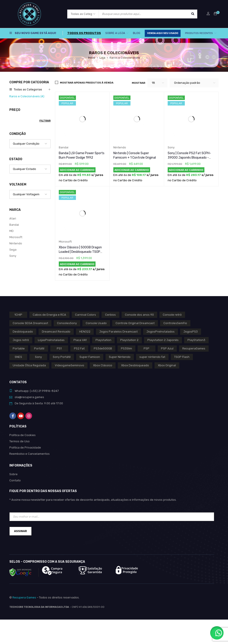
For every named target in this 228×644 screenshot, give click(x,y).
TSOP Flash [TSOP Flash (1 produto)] (182, 357)
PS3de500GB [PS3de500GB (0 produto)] (103, 348)
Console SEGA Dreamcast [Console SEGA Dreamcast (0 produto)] (30, 323)
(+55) (34, 391)
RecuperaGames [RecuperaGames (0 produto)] (194, 348)
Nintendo (16, 243)
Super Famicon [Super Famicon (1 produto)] (90, 357)
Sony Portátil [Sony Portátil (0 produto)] (62, 357)
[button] (77, 170)
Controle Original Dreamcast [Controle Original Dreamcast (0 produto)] (135, 323)
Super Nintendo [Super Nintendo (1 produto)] (120, 357)
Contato (15, 480)
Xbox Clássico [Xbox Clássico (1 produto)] (103, 365)
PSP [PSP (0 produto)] (147, 348)
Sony (13, 256)
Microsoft (16, 237)
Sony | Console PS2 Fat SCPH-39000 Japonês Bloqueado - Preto (189, 158)
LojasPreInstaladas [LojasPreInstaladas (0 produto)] (51, 340)
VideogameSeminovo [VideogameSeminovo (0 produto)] (69, 365)
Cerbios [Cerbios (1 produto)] (110, 315)
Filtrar (45, 121)
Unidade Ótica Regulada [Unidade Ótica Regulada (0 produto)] (29, 365)
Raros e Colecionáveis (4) (27, 96)
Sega (13, 250)
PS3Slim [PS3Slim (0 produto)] (126, 348)
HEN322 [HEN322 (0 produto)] (85, 332)
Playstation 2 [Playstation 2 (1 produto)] (129, 340)
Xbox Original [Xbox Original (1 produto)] (167, 365)
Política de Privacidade (25, 448)
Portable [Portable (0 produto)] (19, 348)
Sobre (13, 474)
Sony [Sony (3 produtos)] (38, 357)
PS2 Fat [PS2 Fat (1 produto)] (79, 348)
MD (11, 231)
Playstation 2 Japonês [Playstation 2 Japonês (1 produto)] (163, 340)
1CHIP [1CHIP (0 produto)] (18, 315)
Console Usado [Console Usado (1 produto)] (96, 323)
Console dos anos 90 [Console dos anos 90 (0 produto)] (139, 315)
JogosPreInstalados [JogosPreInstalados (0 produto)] (161, 332)
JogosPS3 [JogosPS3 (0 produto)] (191, 332)
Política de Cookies (22, 435)
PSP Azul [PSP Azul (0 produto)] (167, 348)
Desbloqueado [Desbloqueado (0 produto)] (23, 332)
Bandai (14, 225)
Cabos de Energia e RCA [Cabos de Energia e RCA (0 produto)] (49, 315)
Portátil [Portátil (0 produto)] (39, 348)
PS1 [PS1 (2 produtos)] (59, 348)
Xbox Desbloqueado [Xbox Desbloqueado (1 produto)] (135, 365)
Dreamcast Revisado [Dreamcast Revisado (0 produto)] (56, 332)
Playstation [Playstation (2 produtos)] (103, 340)
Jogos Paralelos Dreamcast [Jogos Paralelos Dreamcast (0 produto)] (118, 332)
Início (92, 58)
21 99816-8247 (49, 391)
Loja (102, 58)
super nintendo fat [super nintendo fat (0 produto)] (152, 357)
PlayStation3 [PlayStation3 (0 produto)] (196, 340)
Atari (13, 218)
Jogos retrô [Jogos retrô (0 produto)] (21, 340)
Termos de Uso (19, 441)
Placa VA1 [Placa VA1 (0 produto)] (80, 340)
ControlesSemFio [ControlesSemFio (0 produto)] (175, 323)
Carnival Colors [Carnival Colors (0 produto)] (85, 315)
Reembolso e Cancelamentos (30, 454)
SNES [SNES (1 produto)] (18, 357)
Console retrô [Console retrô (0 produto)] (172, 315)
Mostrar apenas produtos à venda (87, 83)
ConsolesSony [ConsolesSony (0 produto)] (67, 323)
